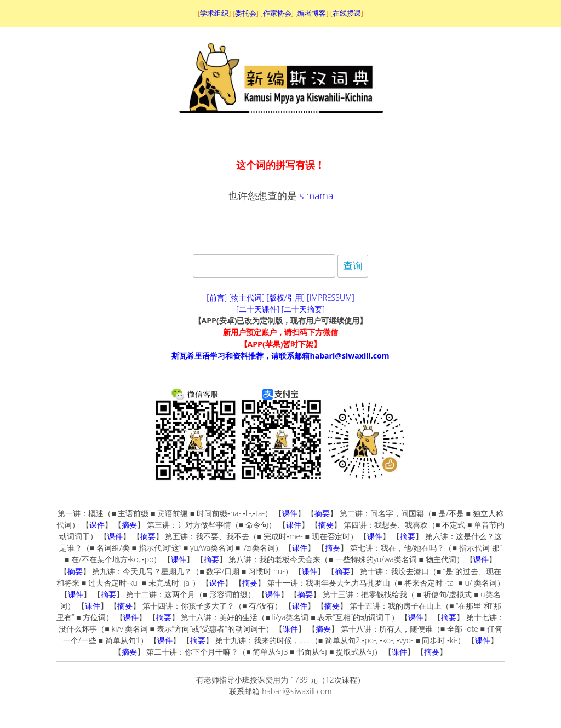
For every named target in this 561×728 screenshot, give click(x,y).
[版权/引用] (286, 297)
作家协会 (277, 13)
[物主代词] (247, 297)
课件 (290, 513)
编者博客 (312, 13)
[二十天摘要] (303, 309)
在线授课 (347, 13)
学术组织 (214, 13)
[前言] (217, 297)
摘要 (322, 513)
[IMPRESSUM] (331, 297)
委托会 (246, 13)
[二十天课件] (258, 309)
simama (316, 195)
